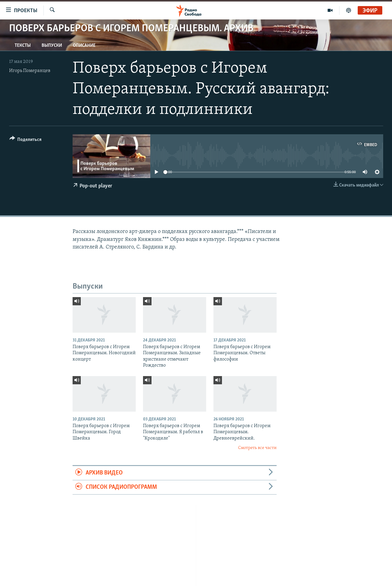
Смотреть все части (257, 448)
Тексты (23, 46)
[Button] (26, 141)
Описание (84, 46)
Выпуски (52, 46)
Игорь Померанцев (30, 71)
